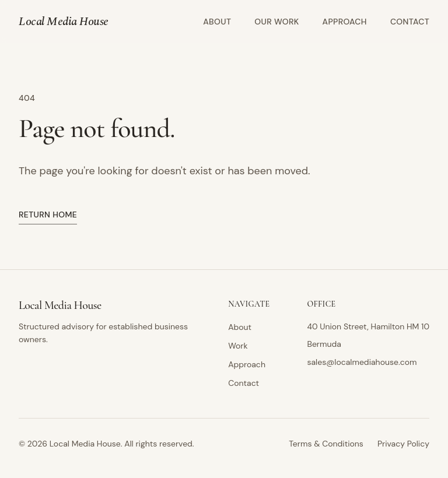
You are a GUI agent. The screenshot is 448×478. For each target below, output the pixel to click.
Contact (410, 22)
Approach (345, 22)
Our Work (276, 22)
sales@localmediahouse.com (362, 362)
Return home (48, 215)
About (217, 22)
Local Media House (64, 22)
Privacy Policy (403, 444)
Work (238, 346)
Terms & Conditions (326, 444)
